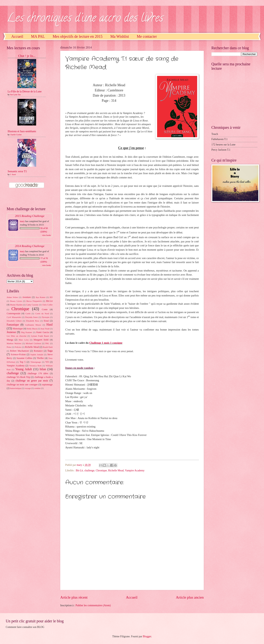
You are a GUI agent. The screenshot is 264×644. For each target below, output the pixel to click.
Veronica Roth (35, 366)
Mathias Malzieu (14, 343)
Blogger (147, 636)
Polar (9, 347)
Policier (18, 347)
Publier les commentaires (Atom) (93, 605)
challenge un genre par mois (32, 381)
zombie (37, 388)
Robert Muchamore (20, 351)
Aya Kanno (40, 297)
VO (47, 362)
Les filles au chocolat (17, 336)
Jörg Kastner (27, 332)
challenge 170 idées (38, 373)
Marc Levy (24, 340)
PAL (47, 343)
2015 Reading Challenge (30, 216)
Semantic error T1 (17, 171)
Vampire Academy (135, 470)
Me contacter (147, 36)
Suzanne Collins (24, 358)
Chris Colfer (47, 305)
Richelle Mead (116, 470)
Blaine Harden (16, 305)
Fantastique (13, 325)
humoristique (16, 388)
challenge (89, 470)
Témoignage (36, 362)
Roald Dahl (48, 347)
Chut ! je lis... (27, 56)
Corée (28, 313)
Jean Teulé (45, 329)
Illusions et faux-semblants (22, 131)
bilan (43, 369)
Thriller (40, 358)
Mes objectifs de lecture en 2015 (77, 36)
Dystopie (46, 317)
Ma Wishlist (120, 36)
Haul (50, 324)
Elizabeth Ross (33, 321)
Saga (50, 351)
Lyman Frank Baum (40, 336)
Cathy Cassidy (32, 305)
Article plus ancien (190, 597)
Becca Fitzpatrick (34, 301)
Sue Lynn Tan (15, 95)
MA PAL (38, 36)
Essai (46, 321)
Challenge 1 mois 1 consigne (106, 343)
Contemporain (13, 313)
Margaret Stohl (41, 340)
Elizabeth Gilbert (14, 321)
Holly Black (32, 329)
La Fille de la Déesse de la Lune (25, 91)
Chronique (101, 470)
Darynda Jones (31, 317)
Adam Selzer (12, 297)
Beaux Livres (16, 301)
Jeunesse (11, 332)
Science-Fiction (18, 354)
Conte (45, 309)
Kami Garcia (43, 332)
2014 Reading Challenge (30, 246)
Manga (10, 340)
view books (46, 235)
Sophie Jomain (37, 354)
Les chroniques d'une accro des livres (85, 19)
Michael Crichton (33, 343)
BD (51, 297)
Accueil (17, 36)
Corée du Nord (42, 313)
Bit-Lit (79, 470)
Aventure (26, 297)
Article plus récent (74, 597)
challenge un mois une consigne (22, 385)
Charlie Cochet (16, 135)
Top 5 (23, 362)
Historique (18, 329)
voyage (28, 388)
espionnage (47, 385)
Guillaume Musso (33, 325)
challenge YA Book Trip (18, 377)
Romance (38, 351)
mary (22, 221)
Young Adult (24, 369)
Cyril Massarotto (14, 317)
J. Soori (13, 174)
